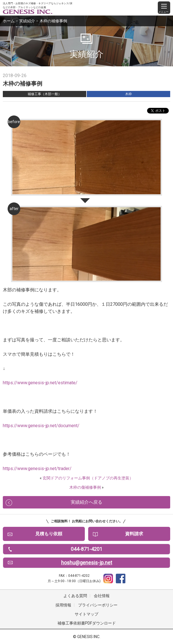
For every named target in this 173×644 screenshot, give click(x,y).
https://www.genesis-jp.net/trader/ (37, 469)
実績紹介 (27, 21)
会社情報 (102, 596)
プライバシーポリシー (98, 605)
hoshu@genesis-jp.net (87, 563)
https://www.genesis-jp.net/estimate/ (40, 383)
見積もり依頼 (49, 534)
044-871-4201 (86, 549)
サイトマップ (86, 614)
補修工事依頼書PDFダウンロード (87, 623)
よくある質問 (75, 596)
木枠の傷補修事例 (85, 487)
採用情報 (63, 605)
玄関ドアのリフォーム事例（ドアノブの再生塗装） (88, 478)
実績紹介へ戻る (86, 502)
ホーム (9, 21)
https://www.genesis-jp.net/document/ (41, 426)
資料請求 (134, 534)
